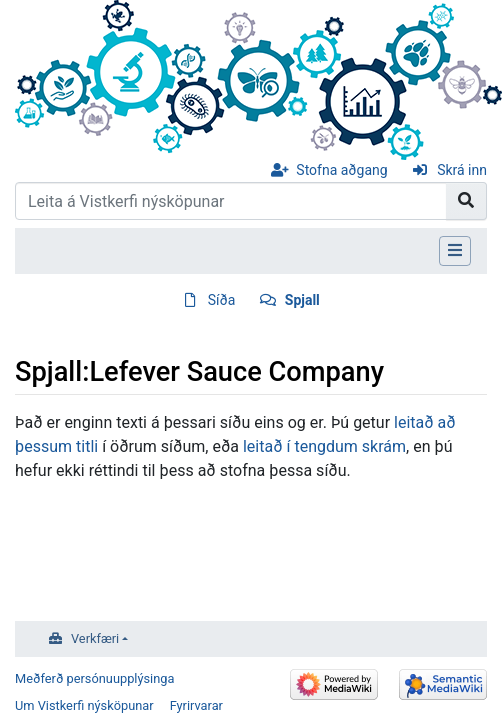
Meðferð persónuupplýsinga (94, 678)
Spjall (302, 300)
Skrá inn (462, 170)
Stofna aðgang (341, 170)
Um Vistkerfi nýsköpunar (84, 705)
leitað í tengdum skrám (324, 446)
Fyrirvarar (196, 705)
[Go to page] (466, 201)
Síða (222, 300)
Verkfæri (95, 638)
